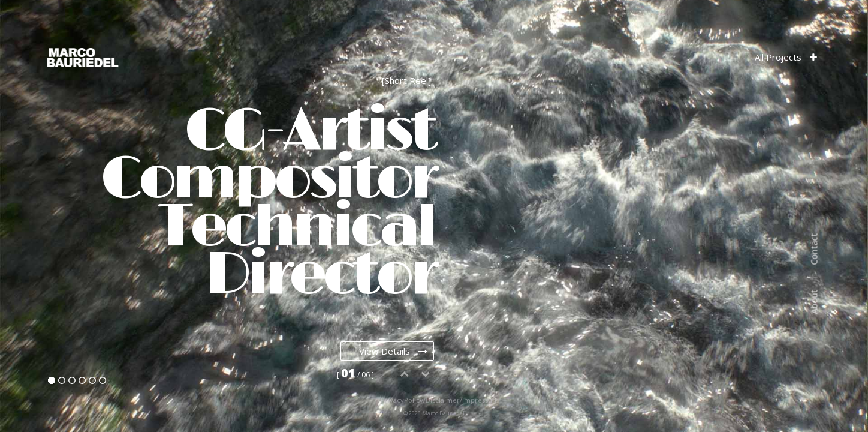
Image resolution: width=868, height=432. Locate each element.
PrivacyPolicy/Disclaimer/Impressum (420, 400)
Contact (814, 249)
